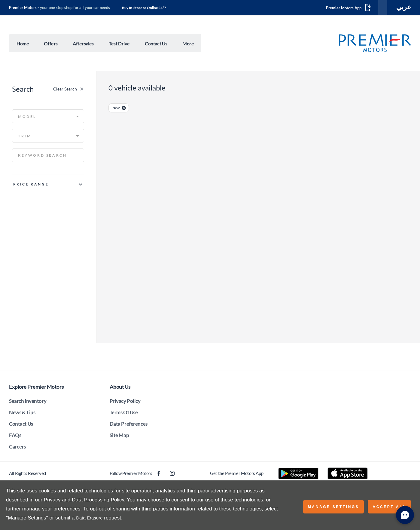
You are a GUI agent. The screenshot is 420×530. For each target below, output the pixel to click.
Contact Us (21, 425)
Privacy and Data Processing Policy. (85, 500)
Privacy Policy (125, 402)
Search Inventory (28, 402)
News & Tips (22, 414)
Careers (17, 448)
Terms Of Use (124, 414)
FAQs (15, 436)
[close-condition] (124, 109)
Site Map (119, 436)
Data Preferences (129, 425)
